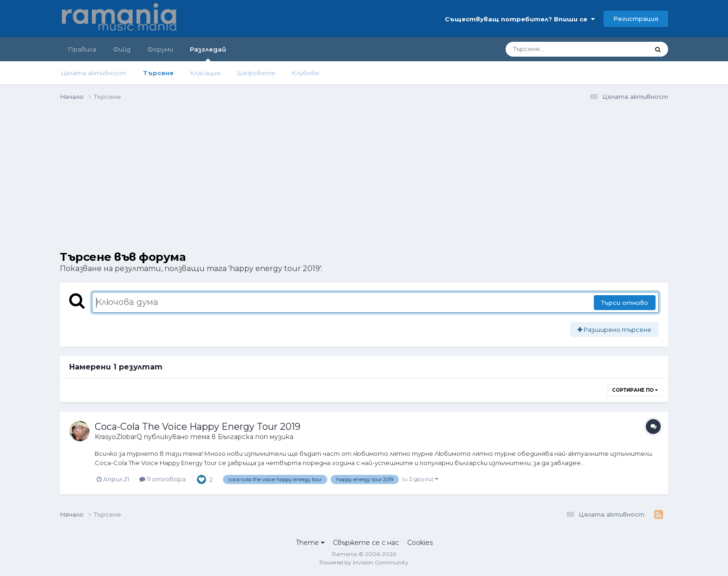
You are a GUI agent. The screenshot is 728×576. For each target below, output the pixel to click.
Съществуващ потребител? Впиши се (520, 19)
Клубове (306, 73)
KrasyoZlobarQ (118, 437)
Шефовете (256, 73)
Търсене (158, 73)
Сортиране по (635, 390)
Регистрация (636, 19)
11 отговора (162, 479)
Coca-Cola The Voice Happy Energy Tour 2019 (198, 427)
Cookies (420, 543)
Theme (310, 543)
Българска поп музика (256, 437)
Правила (82, 49)
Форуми (160, 49)
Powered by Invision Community (364, 562)
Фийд (122, 49)
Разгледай (208, 53)
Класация (205, 73)
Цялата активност (94, 73)
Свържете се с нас (366, 543)
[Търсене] (552, 49)
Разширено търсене (614, 330)
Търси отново (625, 303)
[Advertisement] (229, 186)
